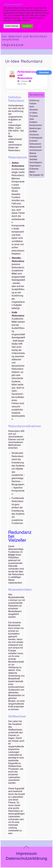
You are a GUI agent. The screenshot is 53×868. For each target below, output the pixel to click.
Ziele (32, 119)
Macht (32, 172)
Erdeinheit (34, 169)
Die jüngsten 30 (36, 175)
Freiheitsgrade (36, 138)
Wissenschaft (35, 147)
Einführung (34, 101)
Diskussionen (35, 144)
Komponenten (36, 125)
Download (44, 72)
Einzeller (33, 156)
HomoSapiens (36, 163)
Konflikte (33, 132)
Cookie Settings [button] (12, 26)
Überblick (34, 110)
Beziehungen (35, 128)
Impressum (13, 45)
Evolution (33, 141)
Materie (33, 153)
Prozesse (34, 116)
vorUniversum (36, 150)
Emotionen (34, 135)
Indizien (33, 104)
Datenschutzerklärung (26, 858)
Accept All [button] (27, 26)
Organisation (35, 166)
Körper (12, 555)
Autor (32, 107)
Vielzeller (33, 160)
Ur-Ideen (33, 113)
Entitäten (33, 122)
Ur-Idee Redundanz (24, 61)
